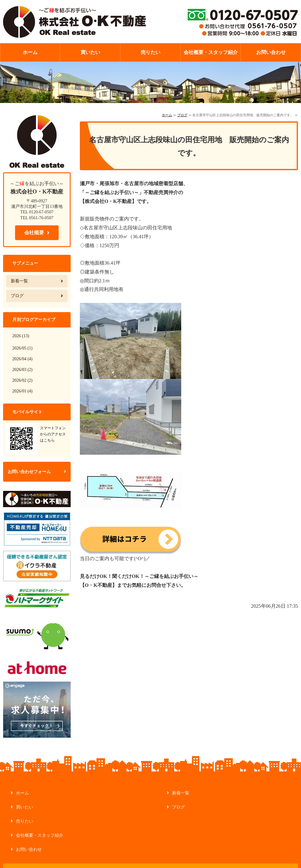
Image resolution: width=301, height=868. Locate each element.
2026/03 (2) (22, 370)
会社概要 (34, 233)
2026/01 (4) (22, 391)
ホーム (30, 52)
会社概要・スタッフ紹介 (211, 52)
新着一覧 (19, 281)
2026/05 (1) (22, 348)
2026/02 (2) (22, 380)
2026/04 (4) (22, 359)
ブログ (182, 115)
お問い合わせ (271, 52)
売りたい (150, 52)
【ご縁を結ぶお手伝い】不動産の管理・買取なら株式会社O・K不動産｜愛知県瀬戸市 (74, 21)
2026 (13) (21, 336)
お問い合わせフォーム (29, 472)
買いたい (90, 52)
